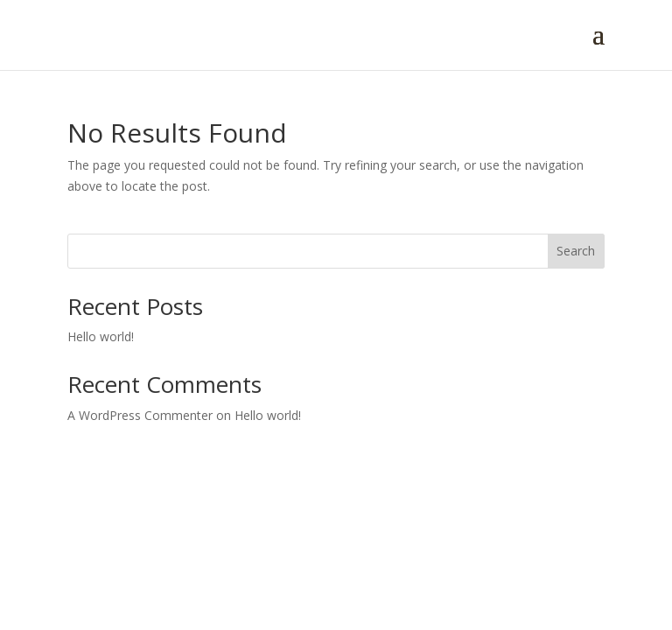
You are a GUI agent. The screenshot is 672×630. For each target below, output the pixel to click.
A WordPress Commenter (140, 415)
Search (576, 251)
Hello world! (101, 336)
